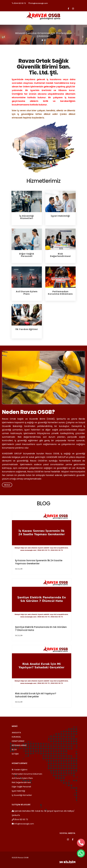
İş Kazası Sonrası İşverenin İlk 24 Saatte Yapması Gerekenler (39, 562)
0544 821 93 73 (19, 3)
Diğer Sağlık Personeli (21, 787)
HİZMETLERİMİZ (18, 741)
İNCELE (19, 569)
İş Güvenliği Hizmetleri (22, 795)
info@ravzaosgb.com (38, 3)
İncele (7, 485)
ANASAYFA (16, 733)
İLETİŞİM (15, 754)
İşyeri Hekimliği (18, 791)
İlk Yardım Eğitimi (20, 770)
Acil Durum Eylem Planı (22, 778)
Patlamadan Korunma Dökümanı (27, 774)
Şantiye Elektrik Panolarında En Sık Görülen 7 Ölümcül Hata (41, 629)
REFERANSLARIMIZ (19, 745)
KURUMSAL (16, 737)
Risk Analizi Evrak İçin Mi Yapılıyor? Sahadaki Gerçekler (36, 695)
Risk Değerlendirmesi (21, 782)
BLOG (14, 750)
